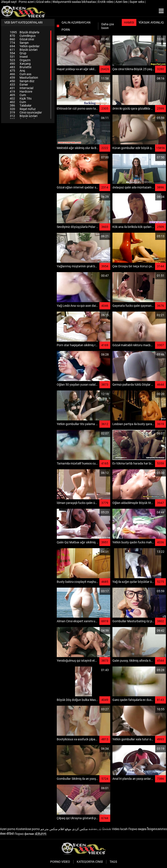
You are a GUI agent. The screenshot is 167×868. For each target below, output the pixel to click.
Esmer (19, 85)
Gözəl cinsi (22, 39)
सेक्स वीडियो (7, 834)
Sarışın (19, 43)
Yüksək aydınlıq (151, 22)
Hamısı (129, 22)
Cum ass (21, 74)
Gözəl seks (44, 2)
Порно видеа (137, 829)
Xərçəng (20, 64)
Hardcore (21, 92)
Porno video (60, 862)
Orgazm (20, 60)
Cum (18, 95)
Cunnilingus (23, 36)
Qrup (18, 53)
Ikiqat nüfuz (23, 109)
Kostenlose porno (28, 829)
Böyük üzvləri (24, 50)
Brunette (21, 67)
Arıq (17, 71)
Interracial (22, 88)
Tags (113, 862)
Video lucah (120, 829)
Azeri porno (8, 829)
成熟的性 (41, 834)
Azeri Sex (122, 2)
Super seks (137, 2)
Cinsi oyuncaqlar (26, 112)
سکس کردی (80, 829)
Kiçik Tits (21, 98)
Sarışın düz (22, 81)
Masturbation (24, 78)
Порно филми (24, 834)
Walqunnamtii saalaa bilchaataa (74, 2)
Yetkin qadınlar (25, 46)
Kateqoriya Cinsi (90, 862)
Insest (19, 57)
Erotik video (106, 2)
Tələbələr (21, 105)
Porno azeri (27, 2)
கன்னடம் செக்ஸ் (100, 829)
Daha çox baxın (108, 26)
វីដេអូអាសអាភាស (157, 829)
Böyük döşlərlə (24, 32)
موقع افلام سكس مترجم (56, 829)
